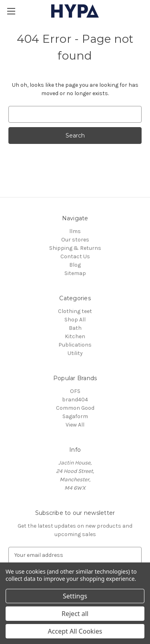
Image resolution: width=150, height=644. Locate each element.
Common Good (75, 408)
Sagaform (75, 416)
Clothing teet (75, 311)
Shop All (75, 320)
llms (75, 231)
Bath (75, 328)
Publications (75, 345)
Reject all (75, 614)
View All (75, 425)
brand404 (75, 400)
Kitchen (75, 336)
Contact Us (75, 256)
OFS (75, 391)
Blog (75, 265)
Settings (75, 596)
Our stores (75, 240)
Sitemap (75, 273)
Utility (75, 353)
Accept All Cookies (75, 631)
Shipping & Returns (75, 248)
